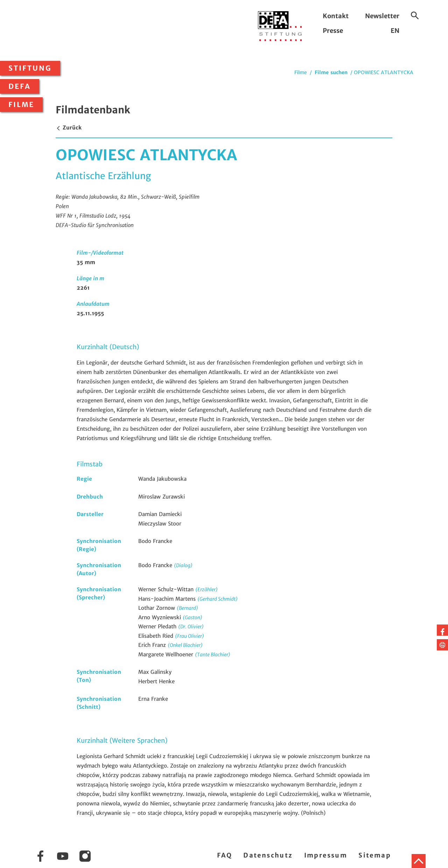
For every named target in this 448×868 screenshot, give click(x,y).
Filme (21, 105)
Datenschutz (268, 855)
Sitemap (375, 855)
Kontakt (336, 16)
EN (395, 31)
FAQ (225, 855)
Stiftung (30, 68)
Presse (333, 31)
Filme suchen (331, 72)
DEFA (20, 86)
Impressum (326, 855)
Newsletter (382, 16)
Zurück (69, 128)
